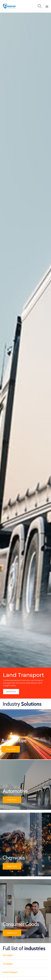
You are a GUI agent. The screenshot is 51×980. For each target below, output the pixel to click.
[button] (11, 749)
